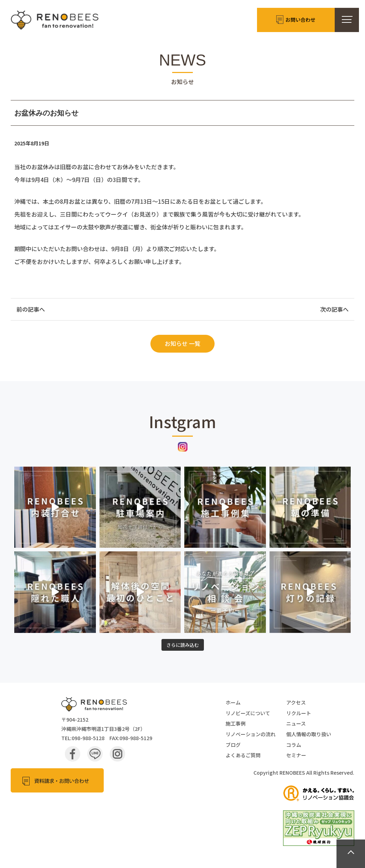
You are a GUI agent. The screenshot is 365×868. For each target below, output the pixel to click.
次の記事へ (334, 309)
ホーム (233, 702)
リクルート (299, 713)
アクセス (296, 702)
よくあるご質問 (243, 755)
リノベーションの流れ (251, 734)
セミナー (296, 755)
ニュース (296, 723)
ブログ (233, 745)
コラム (294, 745)
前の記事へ (31, 309)
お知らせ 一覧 (182, 343)
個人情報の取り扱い (309, 734)
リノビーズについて (248, 713)
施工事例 (236, 723)
